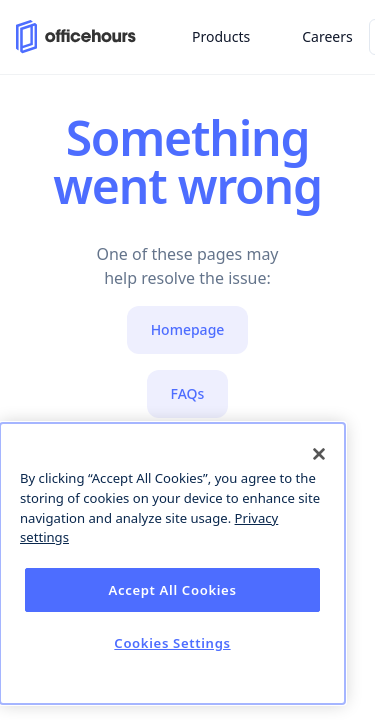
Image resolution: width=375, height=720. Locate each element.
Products (221, 36)
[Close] (319, 454)
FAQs (188, 393)
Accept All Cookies (172, 590)
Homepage (188, 329)
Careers (327, 36)
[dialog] (172, 563)
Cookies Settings (172, 643)
